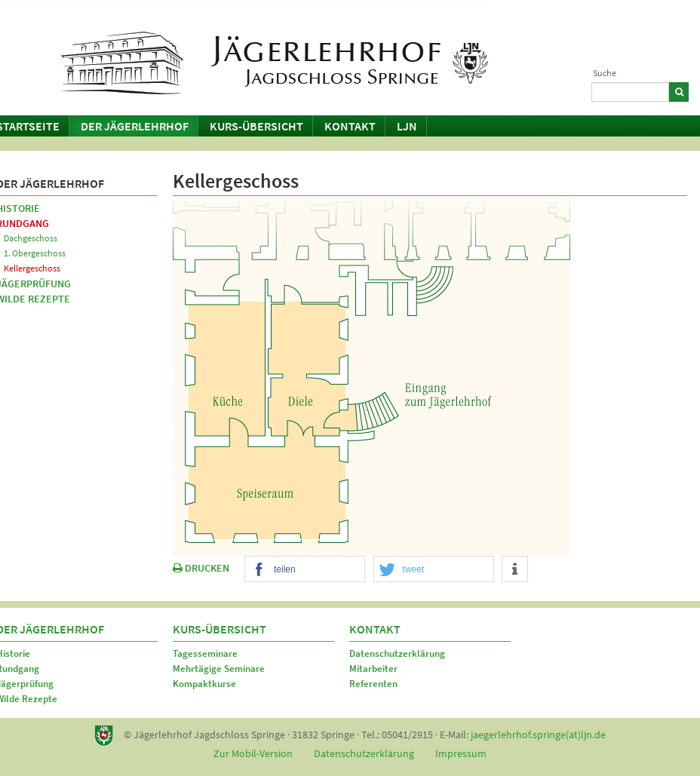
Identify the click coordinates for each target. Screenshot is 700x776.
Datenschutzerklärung (397, 653)
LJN (407, 126)
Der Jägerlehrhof (135, 126)
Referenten (373, 684)
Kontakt (350, 126)
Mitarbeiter (373, 669)
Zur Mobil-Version (253, 753)
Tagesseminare (205, 653)
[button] (305, 570)
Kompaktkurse (204, 684)
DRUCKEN (201, 568)
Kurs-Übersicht (256, 126)
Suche (605, 73)
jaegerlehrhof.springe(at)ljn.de (538, 735)
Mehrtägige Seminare (219, 669)
